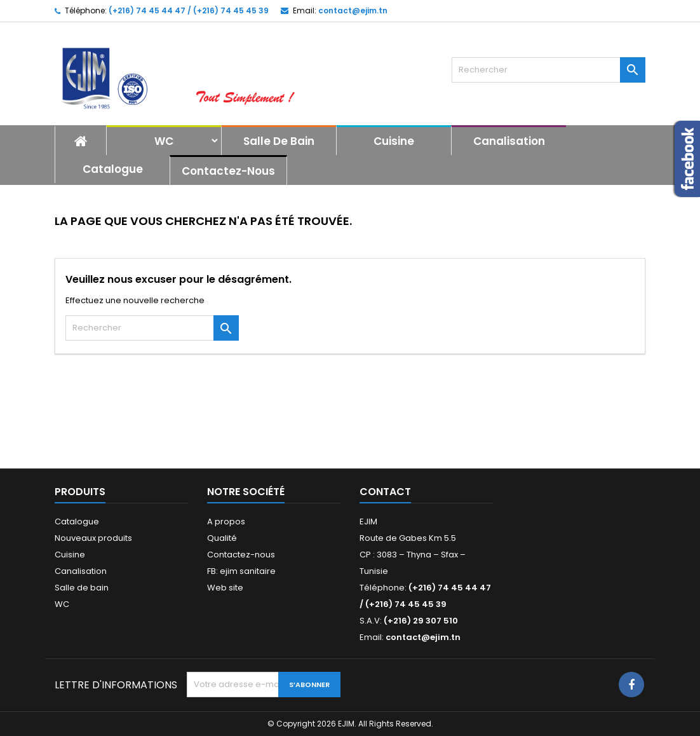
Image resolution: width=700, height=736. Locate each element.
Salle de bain (279, 141)
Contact (385, 492)
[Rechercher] (549, 70)
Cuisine (394, 141)
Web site (225, 588)
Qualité (222, 538)
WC (164, 141)
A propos (226, 521)
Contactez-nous (228, 171)
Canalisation (509, 141)
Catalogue (113, 169)
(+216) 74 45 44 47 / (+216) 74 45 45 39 (189, 10)
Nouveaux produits (93, 538)
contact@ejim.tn (353, 10)
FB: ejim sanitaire (241, 571)
